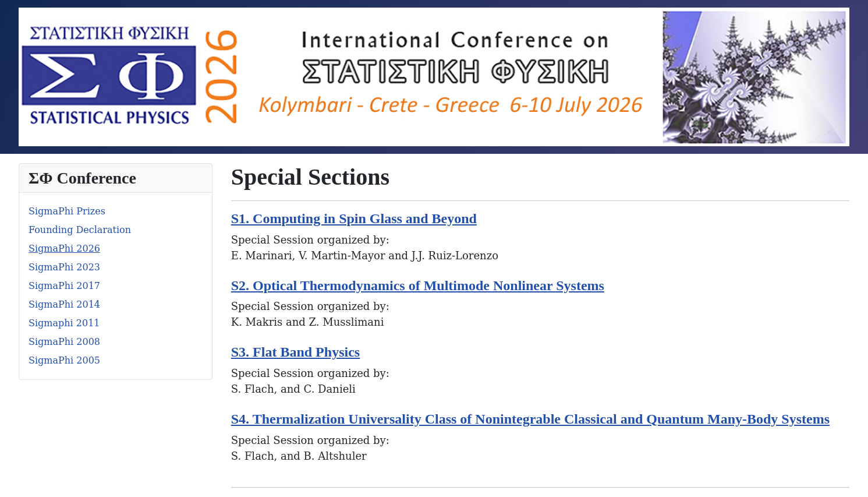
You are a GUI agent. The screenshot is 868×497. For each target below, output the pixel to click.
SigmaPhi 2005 (64, 360)
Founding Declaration (80, 230)
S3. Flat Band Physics (295, 352)
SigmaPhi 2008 (64, 342)
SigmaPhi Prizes (67, 211)
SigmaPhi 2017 (64, 286)
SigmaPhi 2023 (64, 267)
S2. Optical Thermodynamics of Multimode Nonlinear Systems (418, 285)
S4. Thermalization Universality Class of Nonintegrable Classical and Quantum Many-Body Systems (530, 419)
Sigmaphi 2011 (64, 323)
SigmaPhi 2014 (64, 304)
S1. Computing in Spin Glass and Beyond (354, 218)
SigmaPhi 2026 (64, 248)
